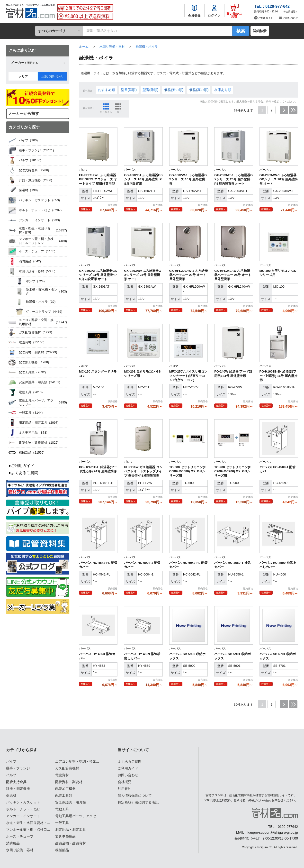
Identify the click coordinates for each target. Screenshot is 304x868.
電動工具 (62, 809)
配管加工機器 (65, 789)
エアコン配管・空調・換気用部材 (81, 761)
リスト (118, 112)
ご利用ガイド (266, 18)
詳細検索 (260, 31)
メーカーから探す (24, 114)
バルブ (11, 775)
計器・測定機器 (18, 789)
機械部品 (62, 850)
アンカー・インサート (23, 816)
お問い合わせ (291, 18)
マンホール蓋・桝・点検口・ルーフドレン (38, 830)
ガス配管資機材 (67, 768)
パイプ (11, 761)
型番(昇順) (129, 90)
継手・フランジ (18, 768)
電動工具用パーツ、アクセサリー (81, 816)
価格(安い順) (174, 90)
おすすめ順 (107, 90)
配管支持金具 (16, 782)
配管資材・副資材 (69, 782)
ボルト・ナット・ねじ (23, 809)
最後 (293, 110)
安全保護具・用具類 (71, 802)
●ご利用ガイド (21, 466)
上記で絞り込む (52, 77)
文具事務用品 (65, 836)
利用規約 (125, 789)
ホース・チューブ (20, 836)
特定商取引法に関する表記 (138, 802)
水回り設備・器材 (20, 850)
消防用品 (13, 843)
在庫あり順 (223, 90)
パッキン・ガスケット (23, 802)
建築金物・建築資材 (71, 843)
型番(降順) (150, 90)
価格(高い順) (199, 90)
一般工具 (62, 823)
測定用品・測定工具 (71, 830)
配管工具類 (64, 795)
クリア (23, 77)
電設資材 (62, 775)
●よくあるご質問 (23, 473)
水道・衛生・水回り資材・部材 (30, 823)
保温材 (11, 795)
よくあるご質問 (130, 761)
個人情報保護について (135, 795)
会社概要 (125, 782)
